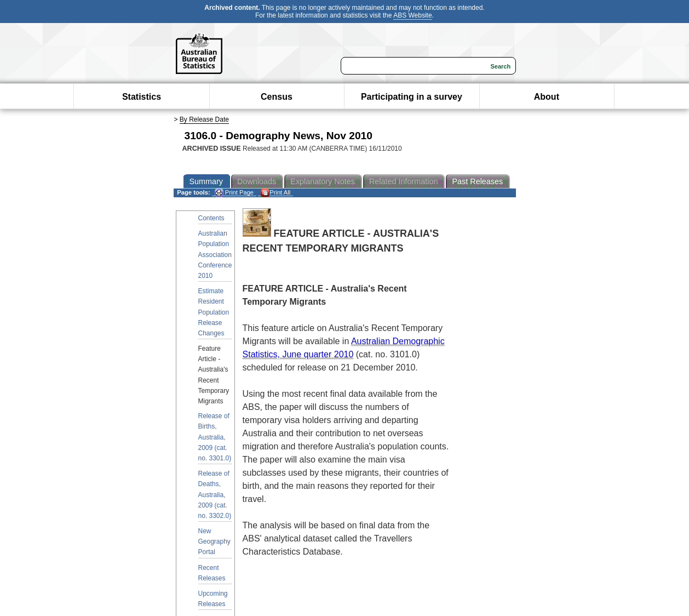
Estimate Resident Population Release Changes (214, 312)
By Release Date (204, 119)
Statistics (142, 97)
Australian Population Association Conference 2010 (215, 255)
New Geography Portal (214, 541)
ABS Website (412, 15)
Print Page (234, 193)
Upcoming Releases (213, 599)
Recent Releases (212, 573)
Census (277, 97)
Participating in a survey (412, 97)
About (547, 97)
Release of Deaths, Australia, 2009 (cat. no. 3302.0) (215, 495)
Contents (211, 218)
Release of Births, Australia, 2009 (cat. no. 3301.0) (215, 437)
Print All (275, 193)
